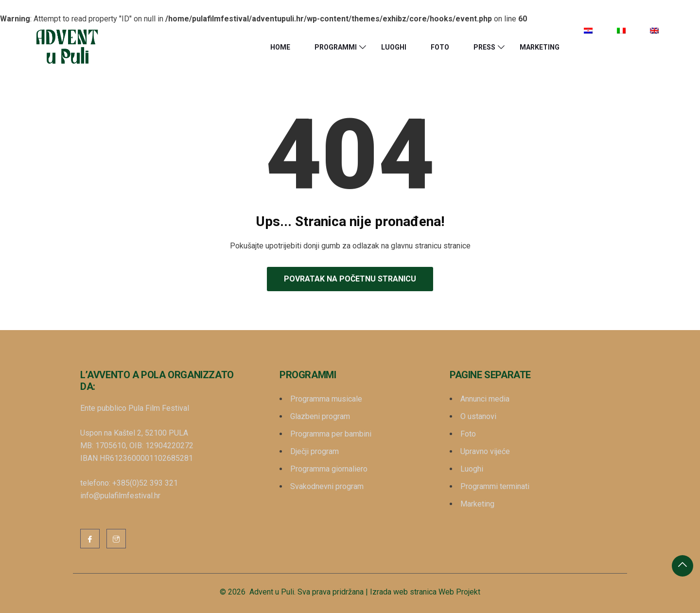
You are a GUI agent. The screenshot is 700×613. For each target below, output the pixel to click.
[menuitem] (588, 31)
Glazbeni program (320, 416)
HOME (280, 47)
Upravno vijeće (485, 451)
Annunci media (485, 399)
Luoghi (394, 47)
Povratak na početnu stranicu (350, 279)
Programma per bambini (331, 434)
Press (484, 47)
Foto (440, 47)
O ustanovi (478, 416)
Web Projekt (459, 592)
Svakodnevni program (327, 486)
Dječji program (315, 451)
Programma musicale (326, 399)
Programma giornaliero (329, 469)
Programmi (336, 47)
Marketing (540, 47)
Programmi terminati (495, 486)
